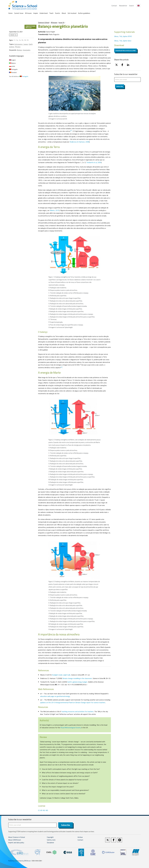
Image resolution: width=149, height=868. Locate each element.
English (12, 60)
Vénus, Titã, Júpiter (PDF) (123, 36)
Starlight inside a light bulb (61, 675)
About (64, 13)
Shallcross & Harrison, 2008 (79, 142)
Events (58, 13)
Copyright (50, 837)
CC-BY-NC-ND (43, 810)
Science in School (44, 23)
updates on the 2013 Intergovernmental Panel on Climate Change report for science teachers (73, 702)
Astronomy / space (21, 44)
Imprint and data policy (16, 843)
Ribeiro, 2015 (55, 210)
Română (13, 72)
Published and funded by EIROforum (20, 861)
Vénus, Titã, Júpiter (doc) (123, 41)
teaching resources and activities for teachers (78, 711)
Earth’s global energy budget (77, 682)
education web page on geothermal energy (55, 696)
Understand (44, 13)
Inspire (36, 13)
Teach (51, 13)
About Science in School (17, 837)
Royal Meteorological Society (71, 728)
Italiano (12, 63)
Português (13, 69)
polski (12, 66)
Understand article (30, 27)
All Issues (28, 13)
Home (10, 13)
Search (131, 6)
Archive (80, 837)
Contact (114, 6)
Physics (18, 47)
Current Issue (19, 13)
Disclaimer (50, 843)
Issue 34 (61, 23)
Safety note (51, 840)
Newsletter (123, 6)
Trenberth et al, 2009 (94, 162)
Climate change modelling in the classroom (77, 678)
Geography (27, 50)
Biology (19, 50)
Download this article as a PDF (126, 50)
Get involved (72, 13)
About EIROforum (15, 840)
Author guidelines (84, 13)
